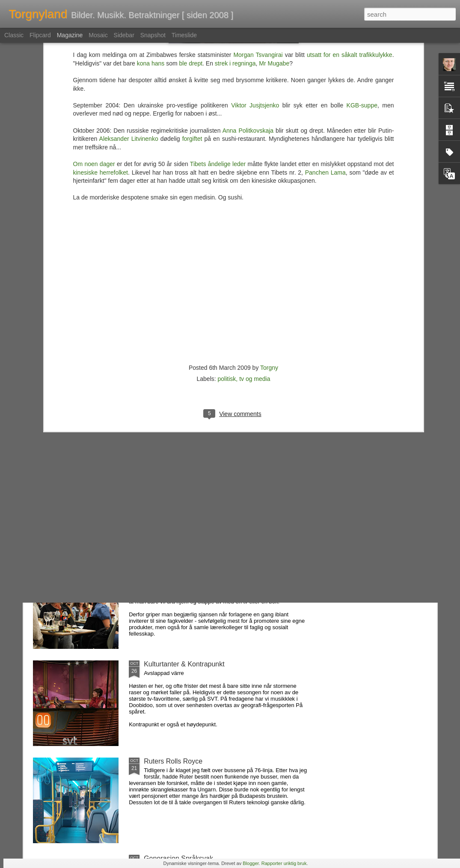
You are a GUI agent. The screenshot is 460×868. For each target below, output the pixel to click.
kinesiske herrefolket (101, 44)
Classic (14, 35)
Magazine (70, 35)
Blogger (251, 863)
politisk (227, 250)
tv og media (255, 250)
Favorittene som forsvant (181, 373)
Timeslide (184, 35)
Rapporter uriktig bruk (284, 863)
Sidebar (124, 35)
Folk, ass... (160, 470)
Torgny (269, 239)
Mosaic (98, 35)
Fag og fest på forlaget (178, 567)
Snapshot (153, 35)
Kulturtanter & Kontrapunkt (184, 664)
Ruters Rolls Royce (173, 761)
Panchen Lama (325, 44)
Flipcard (40, 35)
